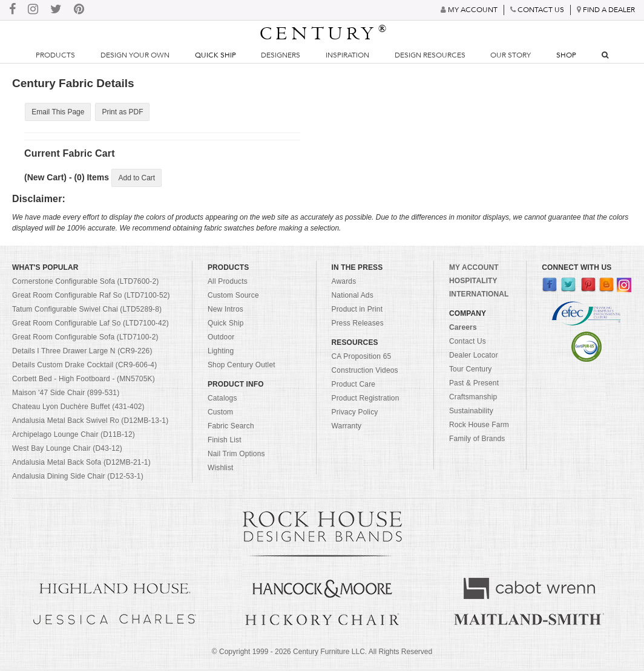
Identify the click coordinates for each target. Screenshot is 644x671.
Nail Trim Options (236, 456)
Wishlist (221, 470)
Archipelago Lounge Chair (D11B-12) (74, 436)
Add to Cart (136, 179)
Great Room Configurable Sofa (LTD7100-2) (85, 339)
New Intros (225, 311)
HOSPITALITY (473, 283)
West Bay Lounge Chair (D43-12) (67, 450)
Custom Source (233, 297)
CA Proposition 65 (362, 358)
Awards (344, 283)
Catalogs (222, 400)
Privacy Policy (355, 414)
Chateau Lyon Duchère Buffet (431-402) (78, 408)
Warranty (347, 428)
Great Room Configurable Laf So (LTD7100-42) (90, 325)
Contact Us (468, 343)
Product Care (354, 386)
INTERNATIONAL (479, 296)
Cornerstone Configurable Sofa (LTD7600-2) (85, 283)
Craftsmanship (473, 399)
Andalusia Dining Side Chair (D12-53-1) (78, 478)
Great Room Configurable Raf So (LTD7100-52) (91, 297)
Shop (566, 55)
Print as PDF (120, 112)
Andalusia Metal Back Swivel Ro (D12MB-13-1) (90, 422)
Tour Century (471, 371)
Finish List (225, 442)
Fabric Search (231, 428)
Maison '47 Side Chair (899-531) (66, 394)
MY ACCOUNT (474, 269)
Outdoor (221, 339)
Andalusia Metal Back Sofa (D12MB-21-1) (81, 464)
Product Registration (366, 400)
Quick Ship (215, 55)
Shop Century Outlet (241, 367)
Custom (220, 414)
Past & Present (474, 385)
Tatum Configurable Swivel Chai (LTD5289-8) (87, 311)
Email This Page (57, 112)
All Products (228, 283)
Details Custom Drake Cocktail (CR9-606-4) (84, 367)
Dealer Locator (474, 357)
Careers (463, 329)
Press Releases (358, 325)
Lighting (221, 353)
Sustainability (471, 413)
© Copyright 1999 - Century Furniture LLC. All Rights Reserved (322, 653)
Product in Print (357, 311)
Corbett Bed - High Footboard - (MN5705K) (84, 381)
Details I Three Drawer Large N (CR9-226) (82, 353)
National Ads (353, 297)
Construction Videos (365, 372)
